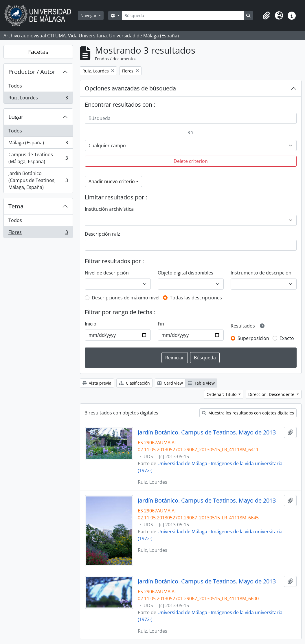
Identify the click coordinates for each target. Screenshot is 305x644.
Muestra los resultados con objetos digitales (248, 413)
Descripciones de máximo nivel (126, 298)
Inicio (91, 324)
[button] (266, 16)
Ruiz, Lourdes (38, 99)
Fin (161, 324)
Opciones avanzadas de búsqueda (130, 88)
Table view (201, 383)
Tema (16, 206)
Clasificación (134, 383)
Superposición (253, 338)
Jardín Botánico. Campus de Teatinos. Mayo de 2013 (207, 432)
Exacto (287, 338)
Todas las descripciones (196, 298)
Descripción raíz (102, 234)
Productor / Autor (32, 72)
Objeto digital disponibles (185, 273)
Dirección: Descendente (272, 394)
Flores (38, 233)
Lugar (16, 117)
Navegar (89, 16)
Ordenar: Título (222, 394)
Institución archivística (109, 209)
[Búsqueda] (183, 16)
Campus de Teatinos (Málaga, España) (38, 158)
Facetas (38, 52)
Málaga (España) (38, 144)
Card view (170, 383)
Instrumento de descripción (261, 273)
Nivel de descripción (107, 273)
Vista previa (97, 383)
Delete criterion (191, 161)
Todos (15, 86)
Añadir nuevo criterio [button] (112, 181)
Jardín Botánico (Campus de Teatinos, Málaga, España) (38, 180)
